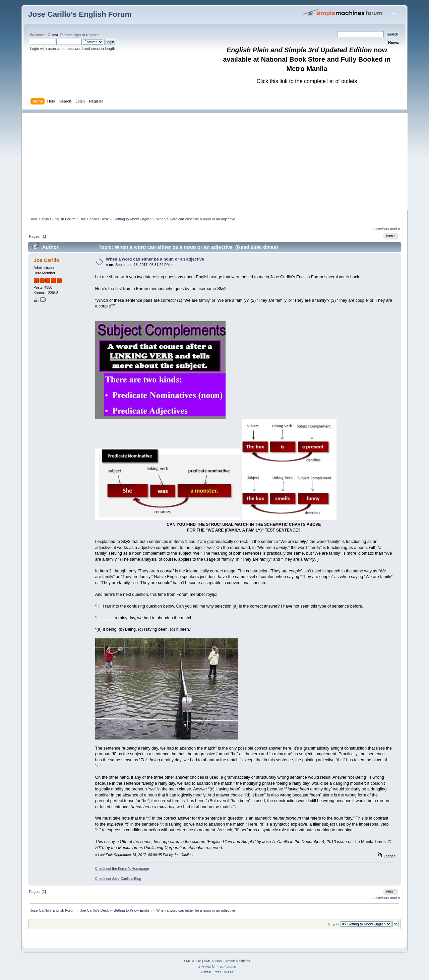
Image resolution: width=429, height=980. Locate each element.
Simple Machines (237, 961)
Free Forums (226, 966)
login (77, 35)
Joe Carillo (46, 260)
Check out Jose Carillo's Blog (118, 879)
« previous (380, 229)
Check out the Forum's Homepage (122, 868)
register (92, 35)
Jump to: (333, 924)
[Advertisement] (218, 160)
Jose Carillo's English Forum (80, 14)
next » (395, 229)
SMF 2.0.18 (193, 961)
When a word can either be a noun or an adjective (155, 259)
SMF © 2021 (213, 961)
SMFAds (205, 966)
